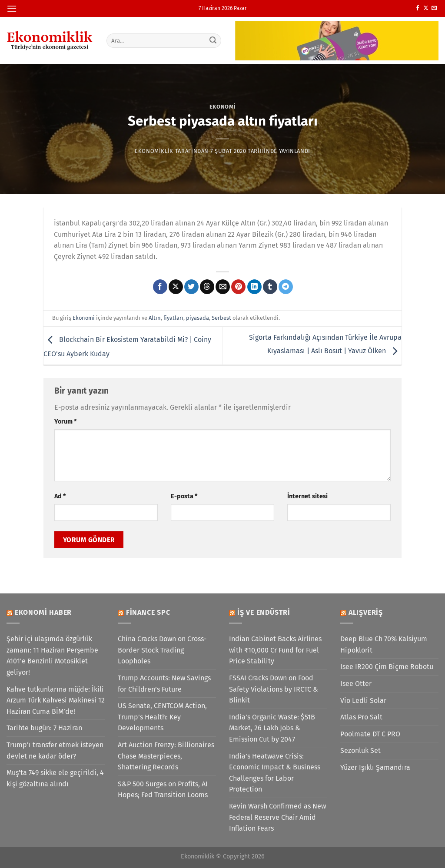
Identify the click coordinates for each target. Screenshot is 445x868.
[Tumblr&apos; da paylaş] (270, 287)
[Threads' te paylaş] (207, 287)
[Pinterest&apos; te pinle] (238, 287)
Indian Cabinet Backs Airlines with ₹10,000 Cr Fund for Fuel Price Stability (275, 650)
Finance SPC (148, 612)
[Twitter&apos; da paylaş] (191, 287)
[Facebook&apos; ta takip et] (418, 8)
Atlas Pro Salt (361, 717)
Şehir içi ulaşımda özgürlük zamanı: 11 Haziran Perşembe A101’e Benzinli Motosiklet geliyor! (52, 656)
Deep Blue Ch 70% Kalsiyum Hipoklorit (384, 644)
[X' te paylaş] (176, 287)
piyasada (198, 318)
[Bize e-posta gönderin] (434, 8)
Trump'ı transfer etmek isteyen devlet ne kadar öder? (55, 750)
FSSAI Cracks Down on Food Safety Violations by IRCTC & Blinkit (274, 689)
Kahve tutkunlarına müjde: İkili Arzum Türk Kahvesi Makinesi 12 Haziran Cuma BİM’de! (56, 700)
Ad (60, 496)
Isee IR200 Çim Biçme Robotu (387, 667)
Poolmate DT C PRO (370, 734)
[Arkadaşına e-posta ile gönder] (223, 287)
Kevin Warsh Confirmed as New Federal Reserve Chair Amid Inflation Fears (277, 817)
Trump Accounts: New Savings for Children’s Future (164, 684)
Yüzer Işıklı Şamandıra (375, 767)
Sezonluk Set (360, 750)
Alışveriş (366, 612)
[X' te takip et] (426, 8)
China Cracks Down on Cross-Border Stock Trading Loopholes (162, 650)
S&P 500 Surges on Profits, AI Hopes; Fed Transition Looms (163, 790)
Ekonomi (223, 107)
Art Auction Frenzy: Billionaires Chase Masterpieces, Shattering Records (166, 756)
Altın (155, 318)
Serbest (221, 318)
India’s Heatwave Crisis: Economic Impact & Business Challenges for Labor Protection (275, 773)
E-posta (184, 496)
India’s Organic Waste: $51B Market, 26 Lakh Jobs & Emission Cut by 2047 (272, 728)
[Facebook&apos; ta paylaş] (160, 287)
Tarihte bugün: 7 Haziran (44, 728)
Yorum (65, 422)
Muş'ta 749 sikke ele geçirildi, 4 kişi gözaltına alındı (55, 778)
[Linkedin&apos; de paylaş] (254, 287)
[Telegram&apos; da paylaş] (286, 287)
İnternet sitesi (307, 496)
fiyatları (173, 318)
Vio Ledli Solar (363, 701)
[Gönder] (213, 40)
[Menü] (12, 8)
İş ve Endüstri (264, 612)
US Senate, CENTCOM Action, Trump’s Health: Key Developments (162, 717)
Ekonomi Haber (43, 612)
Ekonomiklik (154, 151)
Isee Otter (356, 684)
